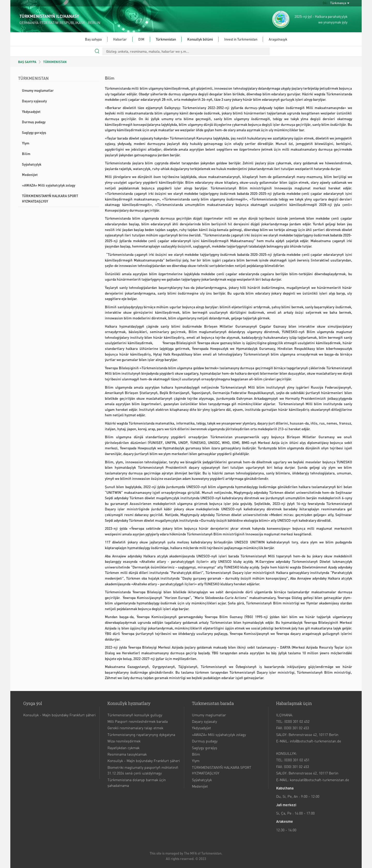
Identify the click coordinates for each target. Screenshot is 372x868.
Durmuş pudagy (34, 122)
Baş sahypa (93, 39)
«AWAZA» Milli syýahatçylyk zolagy (49, 185)
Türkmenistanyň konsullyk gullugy (135, 715)
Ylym (26, 143)
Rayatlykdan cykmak (123, 748)
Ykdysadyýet (31, 112)
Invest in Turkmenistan (241, 39)
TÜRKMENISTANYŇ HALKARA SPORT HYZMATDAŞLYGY (50, 198)
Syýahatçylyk (32, 164)
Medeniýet (30, 175)
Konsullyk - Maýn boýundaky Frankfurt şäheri (59, 715)
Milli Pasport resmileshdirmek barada (138, 721)
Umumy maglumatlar (38, 90)
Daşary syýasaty (34, 101)
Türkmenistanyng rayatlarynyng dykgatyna (141, 734)
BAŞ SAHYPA (27, 62)
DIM (141, 39)
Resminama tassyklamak (127, 754)
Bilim (26, 154)
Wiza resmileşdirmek (124, 741)
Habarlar (120, 39)
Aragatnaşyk (278, 39)
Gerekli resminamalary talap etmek (135, 728)
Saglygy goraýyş (34, 132)
